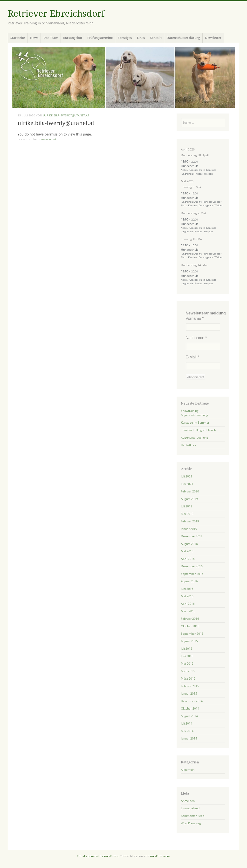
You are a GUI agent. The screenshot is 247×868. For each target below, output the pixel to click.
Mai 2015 (187, 664)
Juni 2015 (187, 656)
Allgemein (188, 770)
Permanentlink (47, 139)
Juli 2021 (187, 476)
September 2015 (192, 634)
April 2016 (188, 604)
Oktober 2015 (190, 626)
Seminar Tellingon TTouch (198, 430)
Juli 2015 (187, 649)
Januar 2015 (189, 694)
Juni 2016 (187, 589)
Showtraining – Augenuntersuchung (195, 413)
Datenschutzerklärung (183, 38)
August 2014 (189, 716)
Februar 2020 (190, 491)
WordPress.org (191, 823)
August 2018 (189, 544)
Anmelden (188, 801)
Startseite (18, 38)
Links (141, 38)
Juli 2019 (187, 506)
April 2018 (188, 559)
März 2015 (188, 679)
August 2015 (189, 641)
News (34, 38)
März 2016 (188, 611)
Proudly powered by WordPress (97, 856)
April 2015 (188, 671)
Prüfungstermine (100, 38)
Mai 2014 (187, 731)
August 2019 (189, 499)
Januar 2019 (189, 529)
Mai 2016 (187, 596)
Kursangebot (73, 38)
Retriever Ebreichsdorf (56, 14)
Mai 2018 (187, 551)
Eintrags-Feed (190, 808)
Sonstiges (125, 38)
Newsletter (213, 38)
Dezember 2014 (192, 701)
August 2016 (189, 581)
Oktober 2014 (190, 708)
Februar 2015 (190, 686)
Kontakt (156, 38)
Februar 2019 (190, 521)
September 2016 (192, 574)
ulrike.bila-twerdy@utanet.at (66, 115)
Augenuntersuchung (195, 438)
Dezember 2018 (192, 536)
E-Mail (192, 357)
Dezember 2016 (192, 566)
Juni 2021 (187, 484)
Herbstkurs (188, 445)
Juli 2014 (187, 723)
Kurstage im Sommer (195, 423)
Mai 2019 (187, 514)
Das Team (51, 38)
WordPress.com (160, 856)
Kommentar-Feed (193, 816)
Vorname (195, 318)
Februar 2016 (190, 619)
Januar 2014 (189, 738)
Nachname (196, 338)
